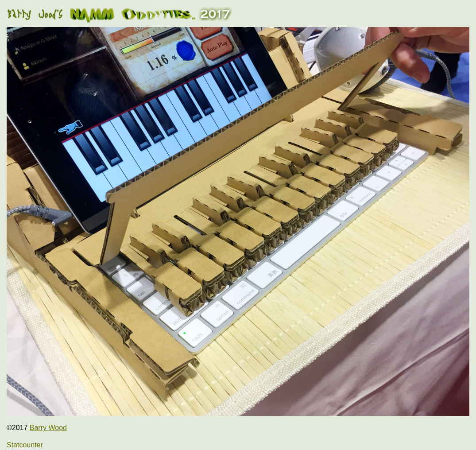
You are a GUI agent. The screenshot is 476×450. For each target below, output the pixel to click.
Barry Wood (48, 428)
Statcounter (25, 445)
